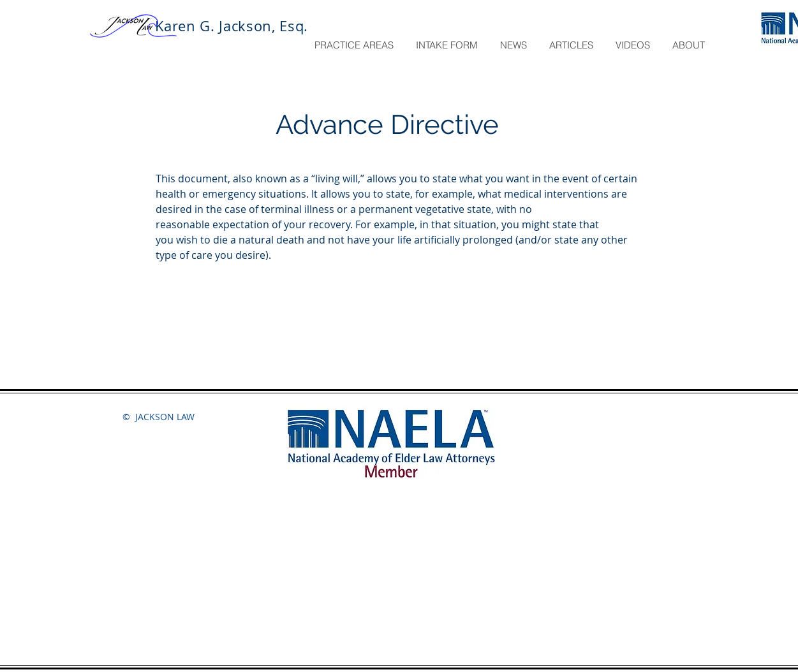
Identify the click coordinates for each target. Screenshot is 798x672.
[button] (355, 45)
